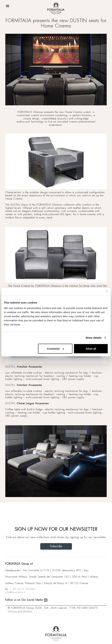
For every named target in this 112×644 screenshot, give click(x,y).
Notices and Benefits (20, 611)
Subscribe (56, 546)
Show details (94, 338)
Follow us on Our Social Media (26, 600)
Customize (55, 348)
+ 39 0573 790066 (23, 589)
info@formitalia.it (15, 592)
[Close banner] (107, 292)
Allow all (91, 348)
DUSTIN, (11, 367)
